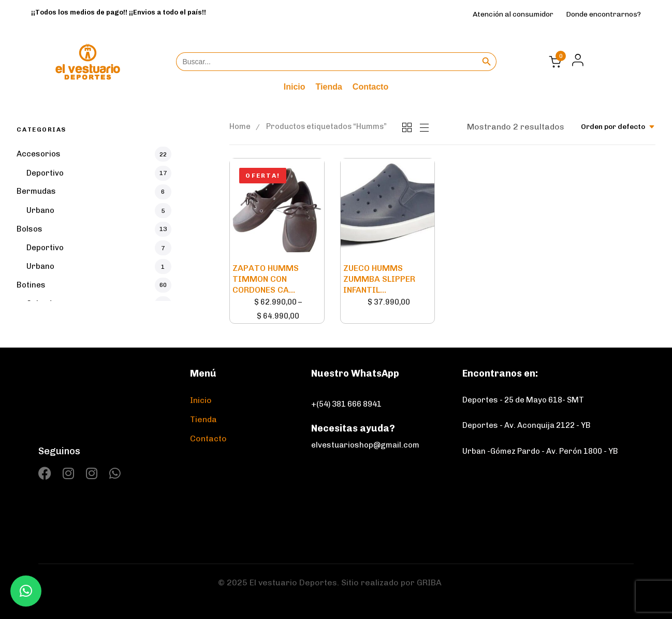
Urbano (40, 210)
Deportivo (45, 173)
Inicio (295, 87)
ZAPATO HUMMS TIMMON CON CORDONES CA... (266, 279)
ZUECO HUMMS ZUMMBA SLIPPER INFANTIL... (379, 279)
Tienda (329, 87)
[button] (575, 60)
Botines (31, 285)
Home (240, 126)
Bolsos (30, 229)
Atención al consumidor (513, 14)
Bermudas (36, 191)
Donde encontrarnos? (603, 14)
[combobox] (618, 127)
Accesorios (39, 154)
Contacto (370, 87)
